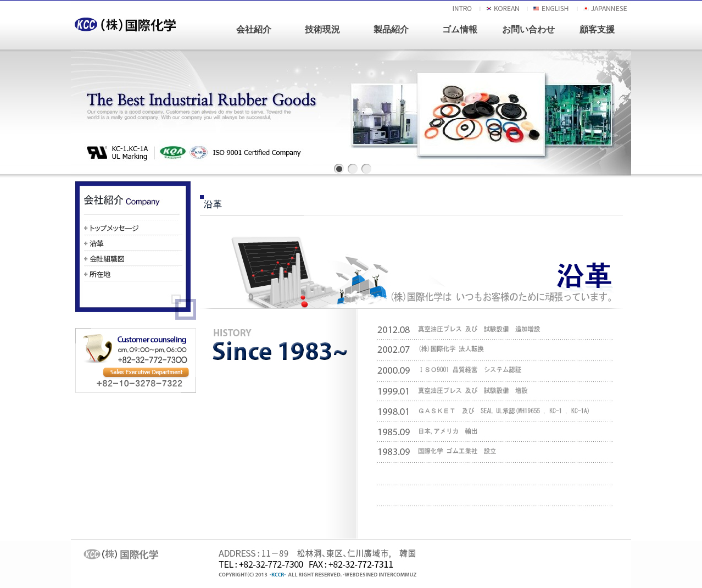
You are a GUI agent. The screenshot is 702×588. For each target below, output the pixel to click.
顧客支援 (597, 30)
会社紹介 (254, 30)
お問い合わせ (528, 30)
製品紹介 (391, 30)
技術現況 (322, 30)
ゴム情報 (460, 30)
